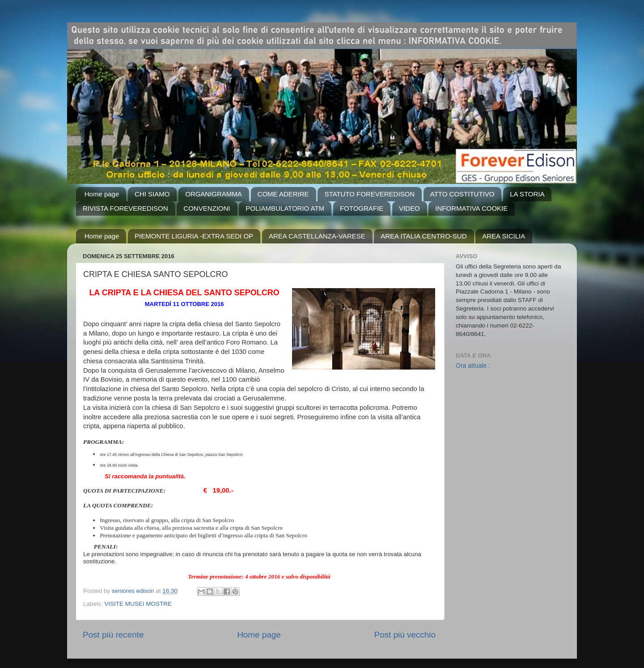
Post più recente (113, 635)
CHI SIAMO (152, 194)
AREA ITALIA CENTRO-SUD (424, 236)
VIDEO (409, 208)
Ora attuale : (473, 366)
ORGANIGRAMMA (214, 194)
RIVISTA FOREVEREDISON (125, 208)
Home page (102, 194)
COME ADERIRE (283, 194)
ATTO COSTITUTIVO (462, 194)
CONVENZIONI (207, 208)
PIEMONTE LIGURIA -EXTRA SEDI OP (194, 236)
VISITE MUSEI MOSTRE (138, 604)
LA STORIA (527, 194)
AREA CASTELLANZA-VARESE (317, 236)
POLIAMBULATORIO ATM (285, 208)
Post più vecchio (405, 635)
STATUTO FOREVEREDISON (369, 194)
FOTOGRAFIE (362, 208)
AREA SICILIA (504, 236)
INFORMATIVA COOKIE (471, 208)
